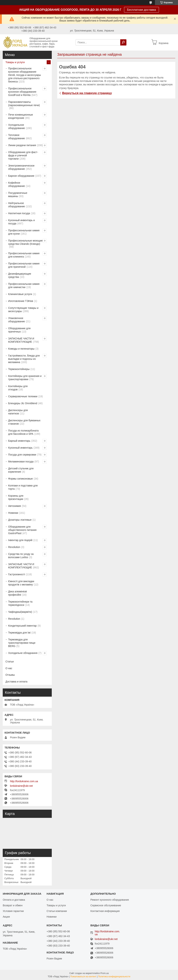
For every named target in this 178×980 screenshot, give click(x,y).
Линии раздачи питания (22, 145)
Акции (6, 917)
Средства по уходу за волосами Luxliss (21, 556)
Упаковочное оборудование (17, 320)
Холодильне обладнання (23, 653)
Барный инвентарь (19, 441)
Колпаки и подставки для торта (23, 487)
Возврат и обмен (13, 905)
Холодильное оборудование (17, 126)
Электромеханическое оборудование (21, 167)
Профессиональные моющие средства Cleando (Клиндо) (25, 242)
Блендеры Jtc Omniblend (23, 403)
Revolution (14, 547)
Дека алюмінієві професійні (18, 593)
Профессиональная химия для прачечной (24, 265)
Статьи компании (57, 911)
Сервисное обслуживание (106, 905)
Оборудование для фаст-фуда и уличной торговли (23, 155)
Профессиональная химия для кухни (24, 232)
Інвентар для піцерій (20, 540)
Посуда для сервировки (22, 455)
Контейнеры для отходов (18, 388)
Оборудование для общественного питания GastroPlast (22, 530)
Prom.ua (105, 973)
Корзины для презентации (16, 497)
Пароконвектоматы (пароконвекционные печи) (24, 104)
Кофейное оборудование (17, 184)
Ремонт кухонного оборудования (110, 900)
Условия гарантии (13, 911)
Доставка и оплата (16, 682)
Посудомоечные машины (18, 195)
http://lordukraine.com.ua (24, 781)
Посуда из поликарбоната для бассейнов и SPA (23, 432)
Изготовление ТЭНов (21, 301)
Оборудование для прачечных (19, 330)
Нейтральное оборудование (17, 205)
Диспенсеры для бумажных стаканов (24, 422)
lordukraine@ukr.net (21, 786)
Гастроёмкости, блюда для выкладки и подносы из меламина (24, 359)
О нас (9, 668)
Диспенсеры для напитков (18, 412)
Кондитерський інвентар (22, 626)
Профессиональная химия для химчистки (24, 286)
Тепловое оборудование (17, 137)
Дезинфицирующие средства (20, 275)
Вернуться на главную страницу (87, 93)
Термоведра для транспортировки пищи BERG (22, 643)
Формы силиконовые (20, 479)
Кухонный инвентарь (20, 448)
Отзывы (10, 675)
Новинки (13, 513)
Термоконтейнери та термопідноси (20, 603)
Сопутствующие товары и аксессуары (23, 310)
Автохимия (15, 506)
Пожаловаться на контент (83, 977)
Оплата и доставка (14, 900)
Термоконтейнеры (19, 369)
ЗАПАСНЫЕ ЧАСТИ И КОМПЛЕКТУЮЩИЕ (21, 340)
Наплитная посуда (19, 213)
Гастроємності (17, 574)
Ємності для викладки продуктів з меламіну (21, 583)
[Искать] (123, 42)
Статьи (10, 662)
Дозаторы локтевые (20, 520)
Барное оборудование (21, 176)
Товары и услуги (15, 62)
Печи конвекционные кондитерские (21, 116)
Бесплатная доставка (141, 10)
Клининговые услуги (20, 294)
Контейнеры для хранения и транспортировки (25, 378)
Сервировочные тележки (23, 396)
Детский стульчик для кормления (21, 470)
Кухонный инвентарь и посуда (21, 222)
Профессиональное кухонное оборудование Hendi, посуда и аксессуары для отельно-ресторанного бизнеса (25, 75)
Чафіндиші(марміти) (20, 612)
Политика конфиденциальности (114, 977)
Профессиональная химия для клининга (24, 255)
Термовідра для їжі (19, 633)
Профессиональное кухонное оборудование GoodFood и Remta (22, 92)
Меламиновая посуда (21, 462)
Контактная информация (105, 911)
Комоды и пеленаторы (21, 349)
